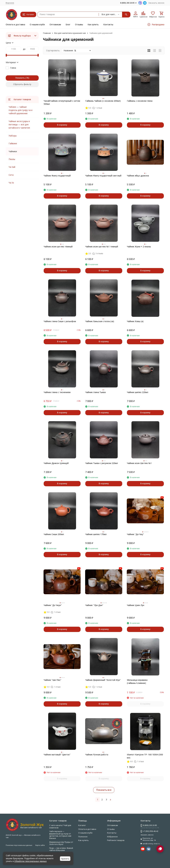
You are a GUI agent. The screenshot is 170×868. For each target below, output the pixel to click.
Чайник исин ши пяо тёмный (58, 247)
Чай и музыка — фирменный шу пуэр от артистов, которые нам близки (60, 835)
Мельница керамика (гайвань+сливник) (137, 681)
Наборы (13, 136)
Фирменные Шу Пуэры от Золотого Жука (61, 843)
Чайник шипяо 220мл (138, 392)
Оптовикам (55, 24)
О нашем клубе (37, 24)
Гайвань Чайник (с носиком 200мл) (103, 101)
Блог (68, 24)
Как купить (93, 24)
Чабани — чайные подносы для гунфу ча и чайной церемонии (21, 110)
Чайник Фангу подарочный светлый (103, 176)
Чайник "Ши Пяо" (52, 680)
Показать (20, 78)
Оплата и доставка (15, 24)
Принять (65, 859)
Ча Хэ (11, 183)
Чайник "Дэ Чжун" (53, 605)
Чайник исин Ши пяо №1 (139, 463)
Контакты (108, 24)
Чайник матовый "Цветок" (57, 755)
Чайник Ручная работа (97, 755)
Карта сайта (40, 845)
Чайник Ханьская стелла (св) (100, 321)
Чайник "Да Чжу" (135, 534)
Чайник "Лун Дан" (94, 605)
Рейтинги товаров (116, 840)
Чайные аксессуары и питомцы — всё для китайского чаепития (19, 125)
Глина (13, 68)
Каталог (82, 825)
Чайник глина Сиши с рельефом (60, 321)
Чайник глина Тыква (95, 392)
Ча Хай (12, 167)
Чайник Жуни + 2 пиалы (139, 247)
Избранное (112, 837)
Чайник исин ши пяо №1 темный (102, 247)
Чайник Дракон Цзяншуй (56, 463)
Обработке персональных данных (31, 861)
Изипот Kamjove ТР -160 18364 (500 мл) (145, 756)
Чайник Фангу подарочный (57, 176)
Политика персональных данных (19, 845)
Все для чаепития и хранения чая (70, 33)
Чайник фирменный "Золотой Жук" (103, 680)
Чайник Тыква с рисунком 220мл (102, 463)
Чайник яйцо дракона (138, 176)
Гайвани (13, 143)
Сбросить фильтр (22, 84)
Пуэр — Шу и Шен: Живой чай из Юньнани (61, 849)
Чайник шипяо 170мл (96, 534)
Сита (11, 175)
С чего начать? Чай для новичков (60, 826)
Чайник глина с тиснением (57, 392)
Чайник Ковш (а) (135, 321)
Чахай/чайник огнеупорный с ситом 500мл (62, 102)
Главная (47, 33)
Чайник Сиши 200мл (54, 534)
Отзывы (79, 24)
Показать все (104, 790)
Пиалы (12, 159)
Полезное (83, 837)
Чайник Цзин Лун (136, 605)
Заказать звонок (156, 3)
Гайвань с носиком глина (140, 101)
